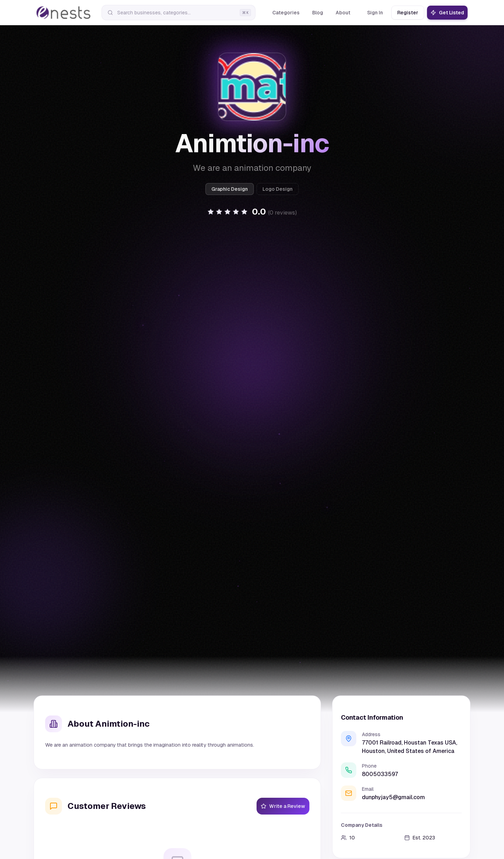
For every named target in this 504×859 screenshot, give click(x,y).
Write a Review (283, 806)
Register (408, 13)
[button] (252, 212)
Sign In (375, 13)
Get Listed (447, 13)
